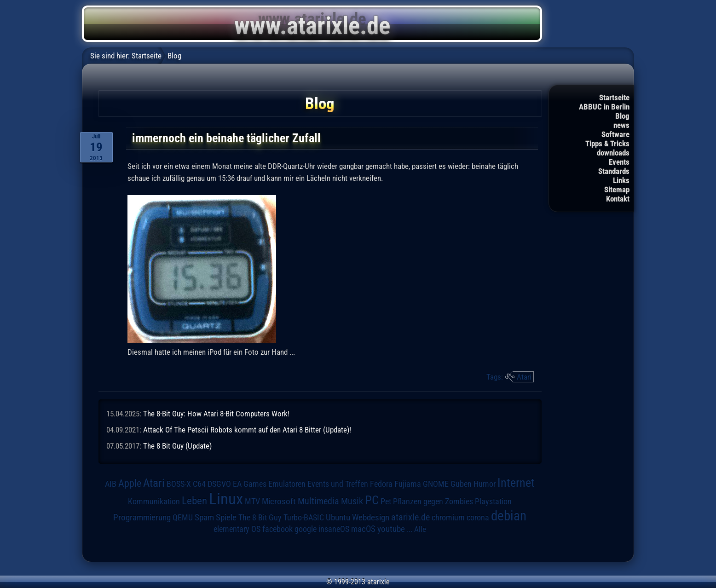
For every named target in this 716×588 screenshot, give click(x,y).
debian (509, 516)
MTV (252, 501)
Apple (130, 483)
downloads (613, 153)
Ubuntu (338, 518)
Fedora (381, 484)
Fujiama (408, 484)
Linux (226, 499)
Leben (194, 501)
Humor (485, 484)
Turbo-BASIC (304, 517)
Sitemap (617, 190)
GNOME (436, 484)
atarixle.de (410, 517)
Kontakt (618, 199)
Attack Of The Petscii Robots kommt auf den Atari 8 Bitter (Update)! (247, 430)
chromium (448, 518)
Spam (204, 518)
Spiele (226, 517)
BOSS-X (179, 484)
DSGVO (219, 484)
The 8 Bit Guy (260, 517)
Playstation (493, 502)
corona (478, 518)
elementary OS (237, 529)
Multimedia (318, 501)
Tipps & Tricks (607, 144)
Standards (614, 171)
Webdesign (371, 518)
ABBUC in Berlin (604, 107)
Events (619, 162)
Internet (516, 483)
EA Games (250, 484)
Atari (524, 377)
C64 (199, 484)
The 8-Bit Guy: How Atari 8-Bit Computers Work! (216, 414)
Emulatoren (287, 484)
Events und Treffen (338, 484)
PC (372, 500)
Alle (420, 529)
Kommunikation (154, 501)
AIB (111, 484)
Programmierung (142, 517)
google (306, 529)
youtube (391, 529)
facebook (277, 529)
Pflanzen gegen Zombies (433, 502)
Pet (386, 502)
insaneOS (334, 529)
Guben (461, 484)
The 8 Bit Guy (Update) (177, 446)
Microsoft (279, 501)
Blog (622, 116)
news (621, 125)
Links (621, 180)
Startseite (614, 98)
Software (615, 134)
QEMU (183, 518)
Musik (352, 501)
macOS (363, 529)
